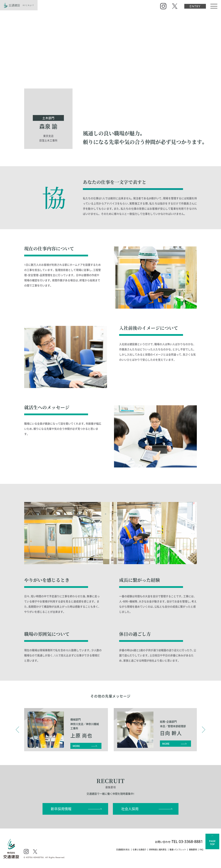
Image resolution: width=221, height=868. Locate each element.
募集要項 (190, 850)
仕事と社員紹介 (124, 850)
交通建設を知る (104, 850)
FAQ (201, 850)
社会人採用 (130, 809)
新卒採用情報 (61, 809)
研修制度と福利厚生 (147, 850)
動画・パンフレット (171, 850)
